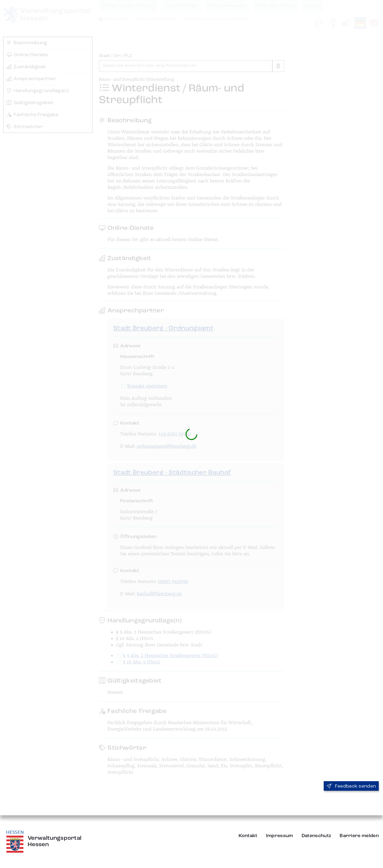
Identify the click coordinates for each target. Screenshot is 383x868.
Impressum (280, 836)
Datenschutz (317, 836)
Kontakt (248, 836)
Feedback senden (351, 786)
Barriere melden (359, 836)
